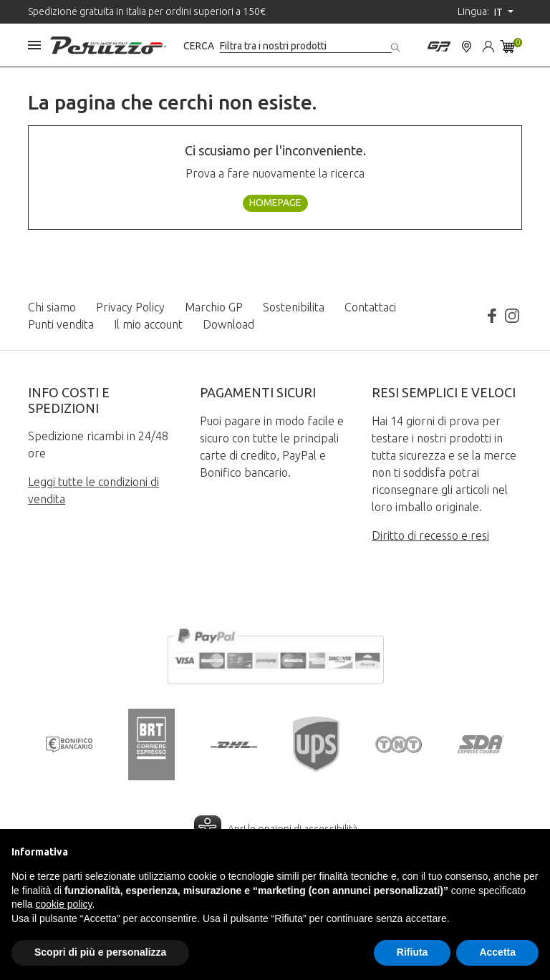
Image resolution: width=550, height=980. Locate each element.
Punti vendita (61, 324)
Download (228, 324)
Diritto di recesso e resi (430, 535)
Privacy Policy (130, 307)
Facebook (492, 316)
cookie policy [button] (63, 904)
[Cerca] (306, 46)
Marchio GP (214, 307)
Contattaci (370, 307)
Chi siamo (52, 307)
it (500, 12)
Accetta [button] (497, 952)
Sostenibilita (294, 307)
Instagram (512, 316)
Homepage (275, 203)
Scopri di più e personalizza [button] (100, 952)
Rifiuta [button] (412, 952)
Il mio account (148, 324)
